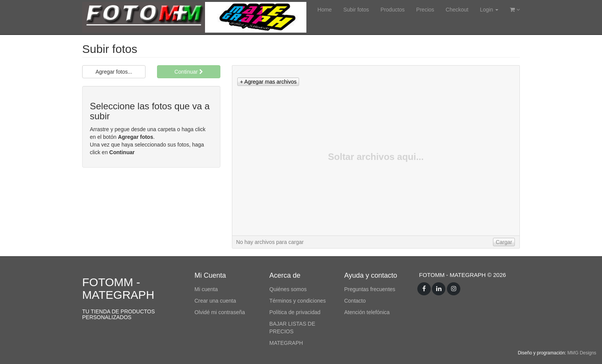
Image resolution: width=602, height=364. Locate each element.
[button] (268, 82)
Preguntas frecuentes (370, 289)
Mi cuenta (206, 289)
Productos (393, 10)
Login (489, 10)
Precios (425, 10)
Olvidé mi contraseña (220, 312)
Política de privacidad (295, 312)
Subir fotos (356, 10)
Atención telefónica (367, 312)
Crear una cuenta (215, 301)
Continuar (189, 72)
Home (325, 10)
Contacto (355, 301)
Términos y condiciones (298, 301)
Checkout (457, 10)
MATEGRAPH (286, 343)
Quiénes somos (288, 289)
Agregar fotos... (114, 72)
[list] (376, 151)
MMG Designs (582, 353)
